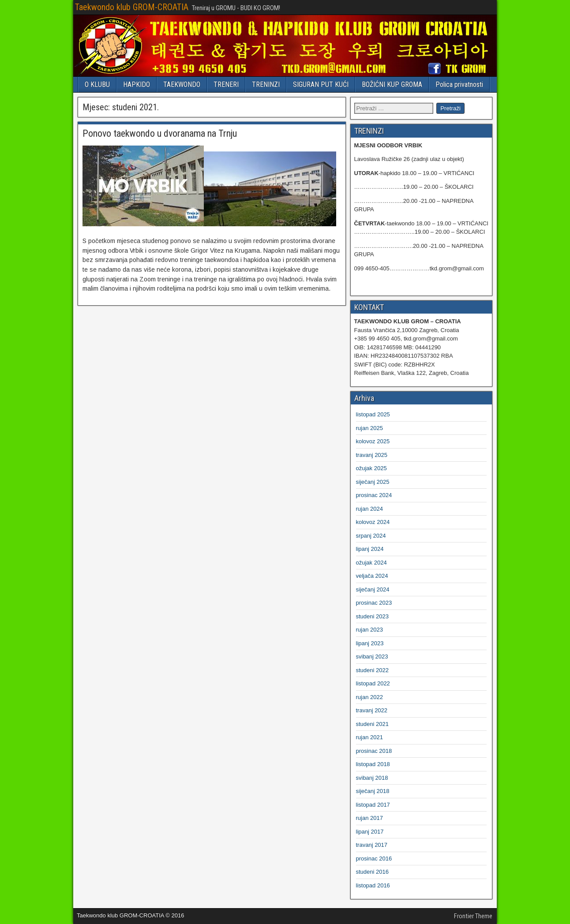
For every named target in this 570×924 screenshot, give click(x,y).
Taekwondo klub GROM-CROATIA (132, 7)
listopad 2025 (373, 414)
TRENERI (226, 84)
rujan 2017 (369, 818)
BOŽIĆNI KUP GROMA (392, 84)
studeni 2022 (372, 670)
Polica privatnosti (459, 84)
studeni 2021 (372, 724)
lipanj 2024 (370, 549)
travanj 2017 (372, 845)
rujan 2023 (369, 630)
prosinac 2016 (374, 859)
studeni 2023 (372, 616)
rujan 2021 (369, 737)
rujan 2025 (369, 428)
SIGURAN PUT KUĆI (321, 84)
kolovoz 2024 (373, 522)
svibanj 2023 (372, 657)
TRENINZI (266, 84)
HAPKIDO (137, 84)
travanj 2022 (372, 710)
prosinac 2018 (374, 751)
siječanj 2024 (373, 589)
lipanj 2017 (370, 832)
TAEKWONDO (182, 84)
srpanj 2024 (371, 536)
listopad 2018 (373, 764)
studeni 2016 (372, 872)
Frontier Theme (473, 916)
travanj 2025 (372, 455)
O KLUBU (97, 84)
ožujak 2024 (371, 563)
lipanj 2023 (370, 643)
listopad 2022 (373, 683)
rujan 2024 (369, 509)
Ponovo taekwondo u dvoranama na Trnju (160, 133)
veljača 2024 (372, 576)
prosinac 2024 (374, 495)
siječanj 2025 (373, 482)
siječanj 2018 (373, 791)
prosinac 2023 (374, 603)
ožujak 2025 (371, 468)
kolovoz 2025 (373, 441)
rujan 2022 (369, 697)
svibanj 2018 (372, 778)
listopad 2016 (373, 885)
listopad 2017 (373, 805)
